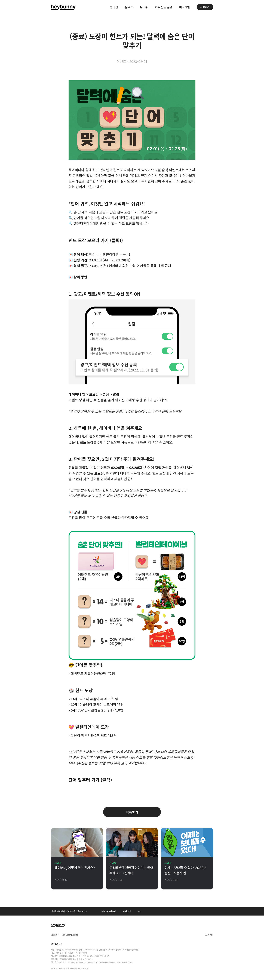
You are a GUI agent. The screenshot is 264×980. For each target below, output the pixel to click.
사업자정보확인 (132, 950)
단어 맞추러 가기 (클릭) (90, 780)
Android (127, 911)
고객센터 (209, 935)
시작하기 (205, 7)
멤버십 (114, 7)
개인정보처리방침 (70, 935)
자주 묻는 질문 (164, 7)
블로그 (129, 7)
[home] (63, 7)
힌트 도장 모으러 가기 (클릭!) (96, 240)
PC (139, 911)
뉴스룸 (144, 7)
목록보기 (132, 812)
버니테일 (185, 7)
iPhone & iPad (109, 911)
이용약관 (55, 935)
